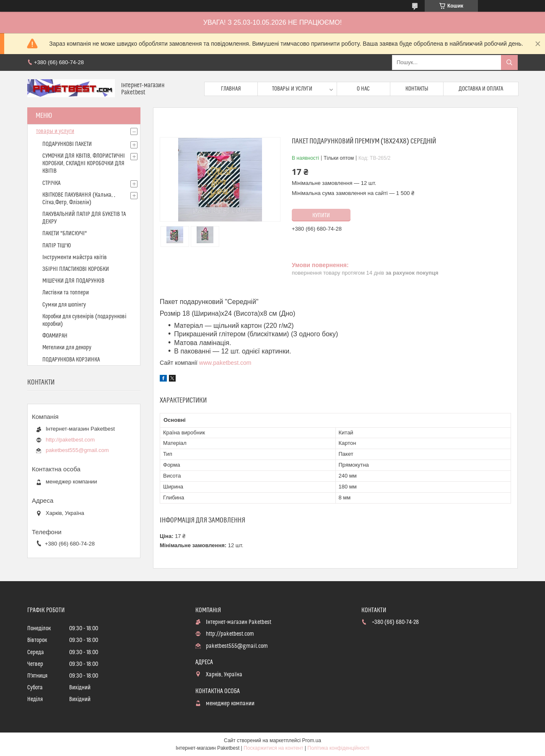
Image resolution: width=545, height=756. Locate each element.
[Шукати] (509, 62)
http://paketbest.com (70, 440)
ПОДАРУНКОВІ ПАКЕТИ (67, 144)
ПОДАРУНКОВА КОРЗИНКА (71, 360)
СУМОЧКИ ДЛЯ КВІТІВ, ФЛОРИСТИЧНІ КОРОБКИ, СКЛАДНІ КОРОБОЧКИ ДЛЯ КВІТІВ (84, 164)
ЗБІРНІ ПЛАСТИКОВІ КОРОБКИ (76, 269)
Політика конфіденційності (338, 748)
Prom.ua (312, 740)
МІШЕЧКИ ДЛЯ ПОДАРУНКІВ (73, 281)
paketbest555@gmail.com (77, 450)
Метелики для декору (67, 348)
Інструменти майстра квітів (75, 257)
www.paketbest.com (225, 363)
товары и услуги (55, 131)
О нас (363, 89)
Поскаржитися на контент (273, 748)
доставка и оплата (481, 89)
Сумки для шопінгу (64, 305)
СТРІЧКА (51, 183)
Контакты (417, 89)
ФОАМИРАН (55, 336)
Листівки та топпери (66, 293)
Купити (321, 216)
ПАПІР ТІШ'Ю (57, 246)
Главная (231, 89)
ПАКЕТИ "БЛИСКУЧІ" (65, 234)
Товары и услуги (292, 89)
